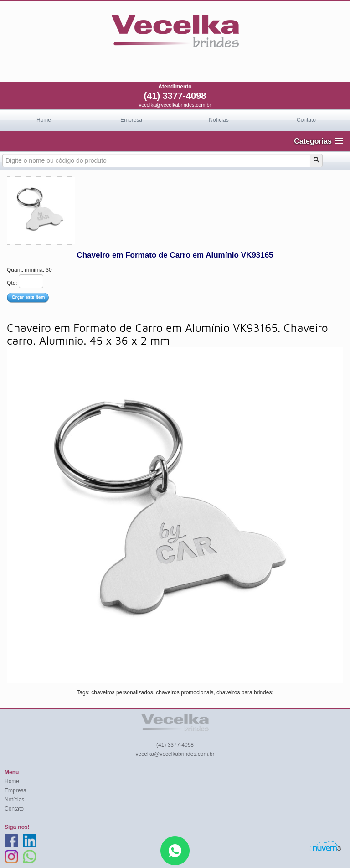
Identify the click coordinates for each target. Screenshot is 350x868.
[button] (319, 141)
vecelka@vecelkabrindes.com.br (175, 105)
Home (44, 120)
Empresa (131, 120)
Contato (306, 120)
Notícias (219, 120)
